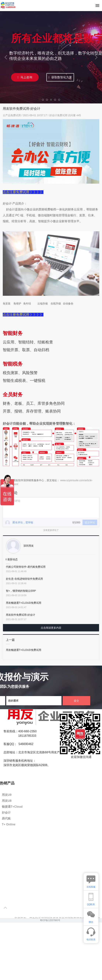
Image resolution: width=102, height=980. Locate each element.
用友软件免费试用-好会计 (21, 615)
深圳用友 (29, 546)
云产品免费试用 (12, 115)
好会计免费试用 (58, 115)
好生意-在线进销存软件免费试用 (24, 579)
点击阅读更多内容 (51, 628)
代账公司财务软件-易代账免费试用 (26, 567)
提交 (76, 701)
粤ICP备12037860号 (50, 920)
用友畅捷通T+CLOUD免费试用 (24, 603)
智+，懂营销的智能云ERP (21, 591)
